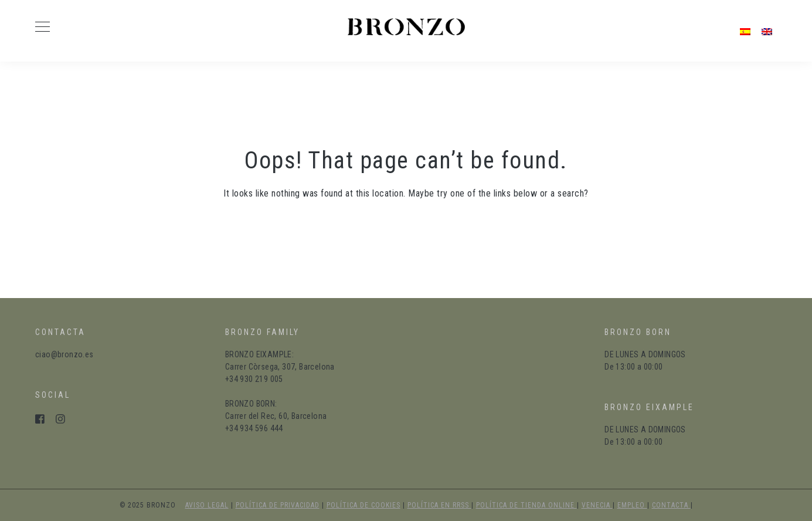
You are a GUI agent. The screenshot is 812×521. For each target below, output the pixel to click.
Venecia (597, 505)
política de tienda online (526, 505)
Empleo (632, 505)
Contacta (671, 505)
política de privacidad (278, 505)
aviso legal (207, 505)
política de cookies (363, 505)
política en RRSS (439, 505)
